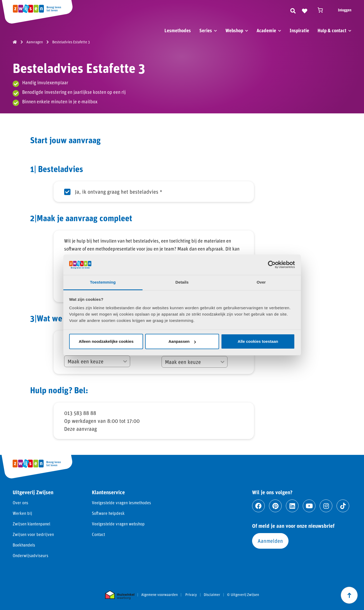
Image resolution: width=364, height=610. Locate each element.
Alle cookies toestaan (258, 341)
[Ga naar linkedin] (292, 506)
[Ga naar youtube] (309, 506)
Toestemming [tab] (103, 282)
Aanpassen (182, 341)
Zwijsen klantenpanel (31, 524)
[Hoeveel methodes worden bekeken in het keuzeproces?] (97, 361)
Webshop (234, 30)
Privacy (191, 595)
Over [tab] (261, 282)
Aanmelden (270, 541)
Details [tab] (182, 282)
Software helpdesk (108, 513)
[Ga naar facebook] (258, 506)
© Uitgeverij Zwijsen (243, 595)
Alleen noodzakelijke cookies (106, 341)
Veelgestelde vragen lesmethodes (121, 503)
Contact (98, 534)
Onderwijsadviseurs (30, 555)
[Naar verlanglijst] (305, 10)
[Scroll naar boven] (349, 595)
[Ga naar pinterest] (275, 506)
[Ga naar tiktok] (343, 506)
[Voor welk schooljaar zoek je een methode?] (195, 362)
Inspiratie (299, 30)
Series (206, 30)
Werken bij (22, 513)
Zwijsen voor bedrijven (33, 534)
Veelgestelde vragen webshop (118, 524)
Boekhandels (24, 545)
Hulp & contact (332, 30)
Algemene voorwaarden (159, 595)
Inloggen (345, 10)
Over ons (20, 503)
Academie (266, 30)
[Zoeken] (293, 10)
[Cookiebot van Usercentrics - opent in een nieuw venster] (272, 265)
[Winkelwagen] (323, 10)
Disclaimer (212, 595)
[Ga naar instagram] (326, 506)
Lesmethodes (178, 30)
